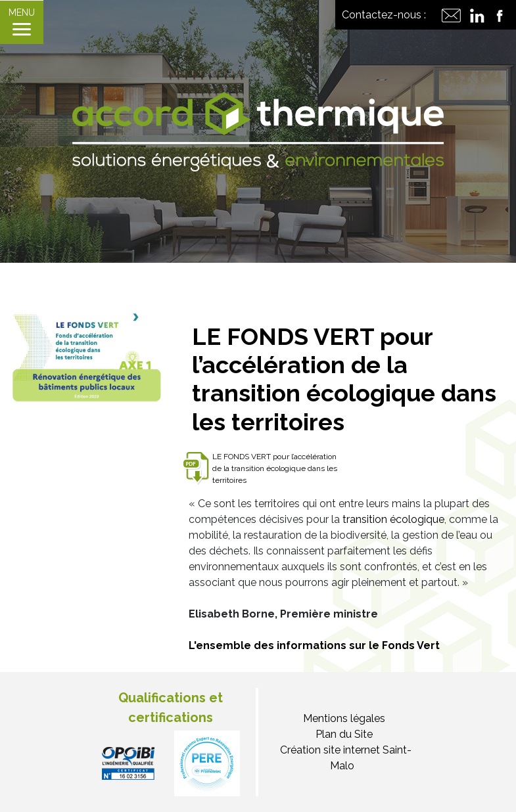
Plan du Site (344, 734)
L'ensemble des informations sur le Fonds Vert (314, 645)
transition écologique (393, 519)
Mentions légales (344, 718)
